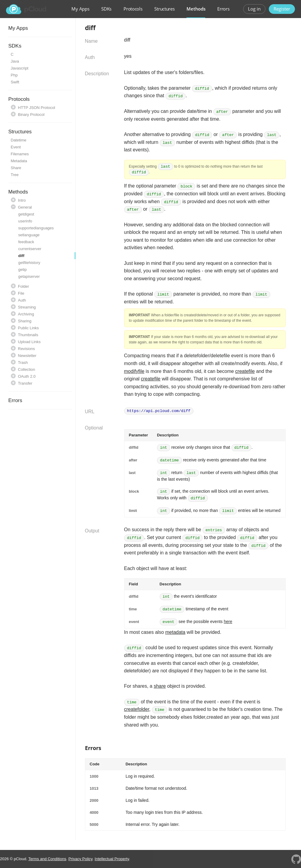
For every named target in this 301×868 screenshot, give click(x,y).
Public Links (28, 328)
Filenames (20, 154)
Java (15, 61)
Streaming (27, 307)
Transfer (25, 383)
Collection (27, 369)
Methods (196, 9)
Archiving (26, 314)
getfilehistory (29, 263)
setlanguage (29, 235)
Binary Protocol (31, 115)
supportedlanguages (36, 228)
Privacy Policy (80, 859)
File (21, 293)
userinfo (25, 221)
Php (14, 75)
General (25, 207)
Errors (223, 9)
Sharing (25, 321)
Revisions (27, 349)
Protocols (133, 9)
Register (282, 9)
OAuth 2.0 (27, 376)
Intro (22, 200)
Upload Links (29, 342)
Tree (15, 175)
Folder (24, 286)
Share (16, 168)
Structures (164, 9)
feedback (26, 242)
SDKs (106, 9)
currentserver (30, 249)
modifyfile (134, 371)
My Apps (80, 9)
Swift (15, 82)
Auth (22, 300)
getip (23, 270)
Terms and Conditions (47, 859)
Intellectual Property (112, 859)
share (160, 686)
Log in (254, 9)
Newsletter (27, 356)
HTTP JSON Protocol (37, 108)
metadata (175, 632)
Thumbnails (28, 335)
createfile (245, 371)
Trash (23, 363)
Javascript (20, 68)
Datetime (19, 140)
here (228, 622)
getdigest (26, 214)
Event (16, 147)
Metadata (19, 161)
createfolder (137, 709)
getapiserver (29, 276)
